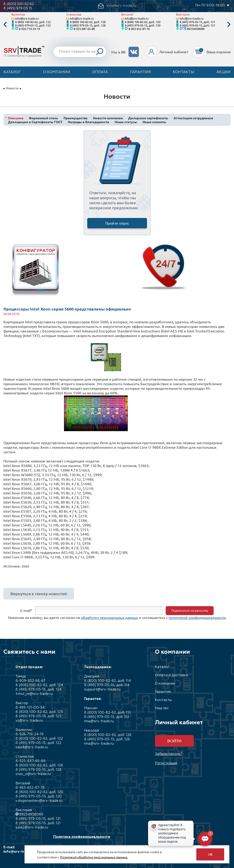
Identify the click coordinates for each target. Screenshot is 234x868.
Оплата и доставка (172, 675)
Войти (174, 741)
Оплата (100, 72)
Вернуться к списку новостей (39, 593)
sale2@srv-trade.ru (32, 827)
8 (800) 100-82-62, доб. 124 (39, 685)
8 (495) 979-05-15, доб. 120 (143, 25)
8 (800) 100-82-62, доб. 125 (39, 712)
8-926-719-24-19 (29, 29)
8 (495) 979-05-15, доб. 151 (107, 717)
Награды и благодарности (89, 122)
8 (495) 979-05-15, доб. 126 (107, 739)
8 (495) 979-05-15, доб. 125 (38, 716)
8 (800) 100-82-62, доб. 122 (33, 22)
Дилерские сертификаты (148, 118)
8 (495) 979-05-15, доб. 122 (33, 25)
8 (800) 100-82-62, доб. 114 (108, 681)
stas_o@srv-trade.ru (33, 774)
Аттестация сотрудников (193, 118)
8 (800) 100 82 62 (19, 4)
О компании (57, 72)
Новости (12, 88)
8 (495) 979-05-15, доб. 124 (39, 689)
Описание (16, 118)
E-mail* (26, 610)
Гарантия (140, 72)
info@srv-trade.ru (27, 18)
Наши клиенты (154, 122)
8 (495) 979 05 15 (18, 8)
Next (229, 25)
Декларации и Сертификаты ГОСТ (35, 122)
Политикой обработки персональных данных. (94, 857)
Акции (223, 72)
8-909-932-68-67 (31, 681)
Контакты (183, 72)
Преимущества (76, 118)
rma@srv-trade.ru (99, 721)
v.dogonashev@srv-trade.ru (39, 801)
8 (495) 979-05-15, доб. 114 (107, 685)
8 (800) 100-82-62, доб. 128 (88, 22)
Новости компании (108, 118)
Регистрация (166, 763)
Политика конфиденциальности (82, 837)
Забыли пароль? (169, 754)
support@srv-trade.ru (102, 689)
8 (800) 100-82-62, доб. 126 (108, 735)
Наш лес (162, 708)
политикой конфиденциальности (197, 617)
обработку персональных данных (109, 617)
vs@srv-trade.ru (29, 721)
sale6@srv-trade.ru (32, 747)
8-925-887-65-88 (84, 29)
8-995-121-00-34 (30, 707)
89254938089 (196, 29)
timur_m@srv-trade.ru (34, 694)
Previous (5, 25)
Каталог (12, 72)
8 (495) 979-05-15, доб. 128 (88, 25)
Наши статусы (126, 122)
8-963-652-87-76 (139, 29)
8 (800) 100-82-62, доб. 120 (143, 22)
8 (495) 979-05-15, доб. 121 (197, 22)
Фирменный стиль (43, 118)
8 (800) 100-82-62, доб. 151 (107, 713)
